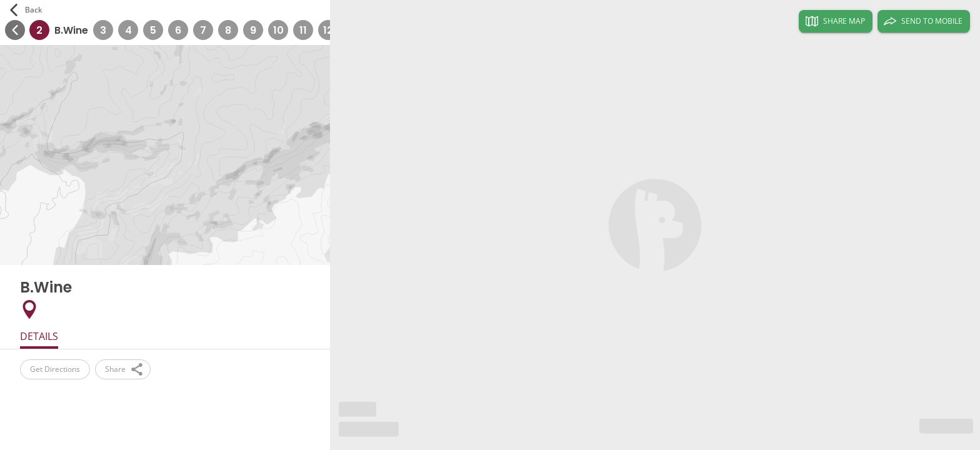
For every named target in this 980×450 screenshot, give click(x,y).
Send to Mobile (924, 21)
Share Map (835, 21)
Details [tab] (39, 336)
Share (123, 369)
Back (26, 10)
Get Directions (55, 369)
